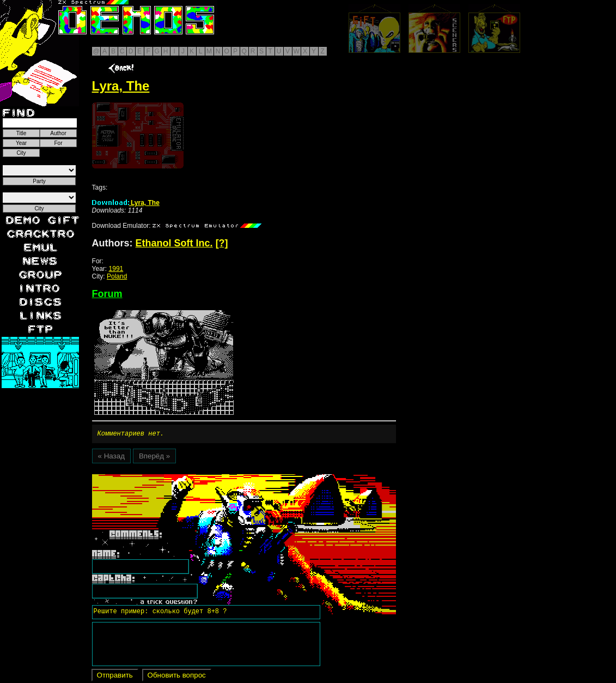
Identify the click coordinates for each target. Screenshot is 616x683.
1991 (116, 269)
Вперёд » (154, 458)
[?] (222, 243)
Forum (107, 294)
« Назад (111, 458)
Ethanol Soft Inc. (174, 243)
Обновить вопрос (177, 677)
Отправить (115, 677)
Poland (117, 276)
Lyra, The (126, 203)
